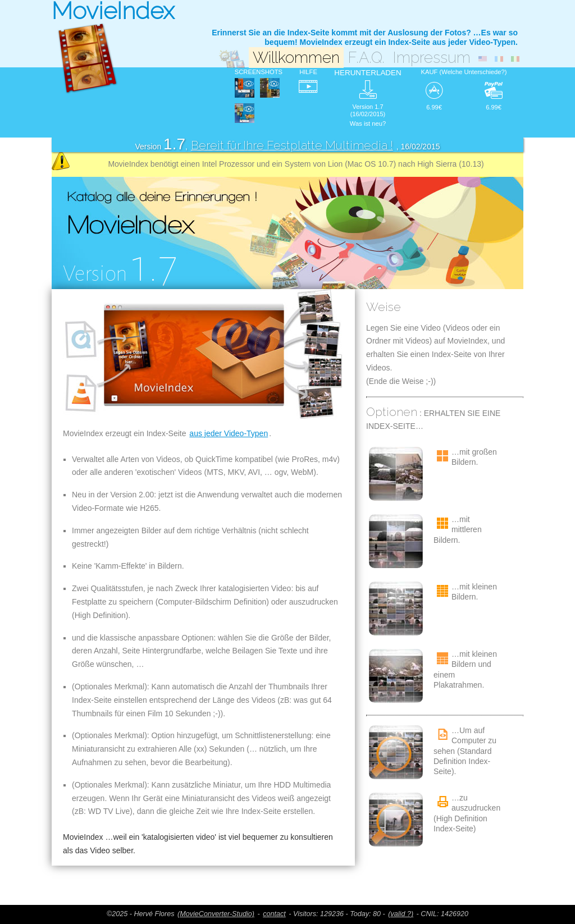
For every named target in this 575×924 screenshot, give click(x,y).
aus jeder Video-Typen (229, 433)
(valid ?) (401, 914)
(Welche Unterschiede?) (473, 72)
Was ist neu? (368, 123)
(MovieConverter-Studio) (216, 914)
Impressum (432, 57)
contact (274, 914)
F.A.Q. (366, 57)
